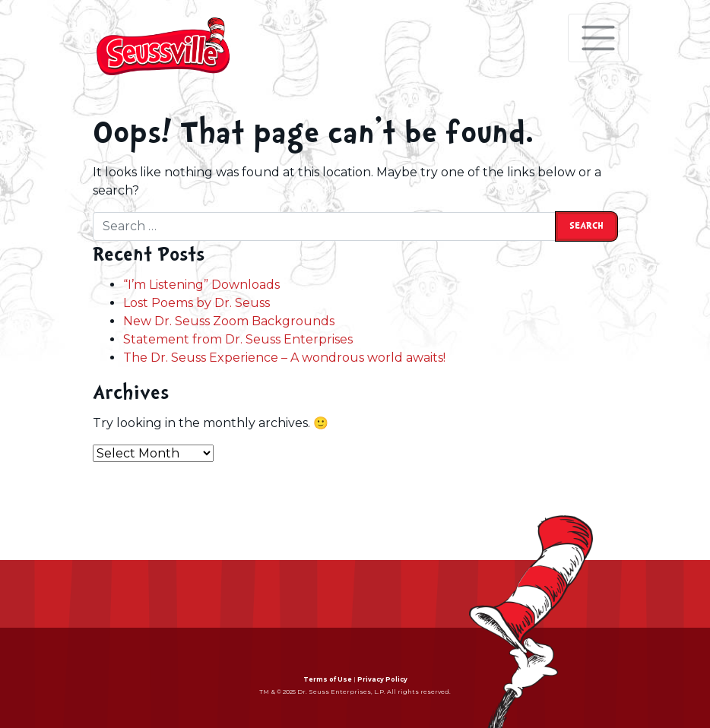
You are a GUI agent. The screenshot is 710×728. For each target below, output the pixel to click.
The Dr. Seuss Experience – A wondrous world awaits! (284, 358)
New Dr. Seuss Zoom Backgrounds (229, 321)
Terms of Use (328, 679)
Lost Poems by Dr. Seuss (197, 303)
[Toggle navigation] (598, 38)
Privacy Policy (382, 679)
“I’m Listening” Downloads (201, 285)
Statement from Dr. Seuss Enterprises (238, 339)
